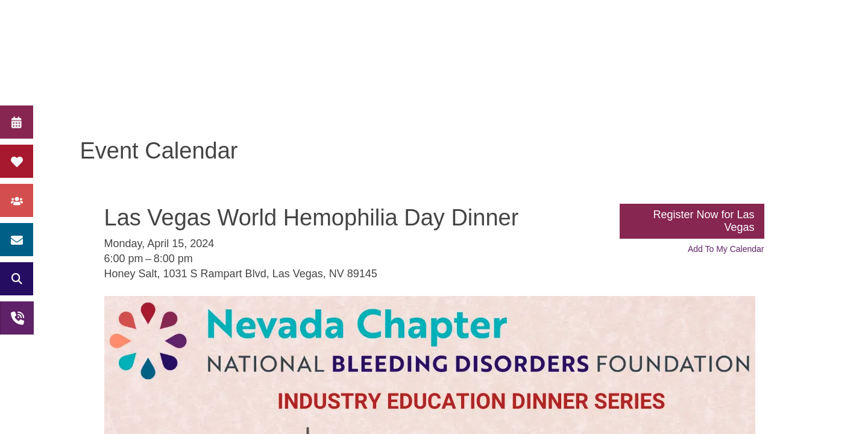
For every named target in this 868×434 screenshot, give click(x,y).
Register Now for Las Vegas (703, 221)
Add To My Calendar (726, 249)
